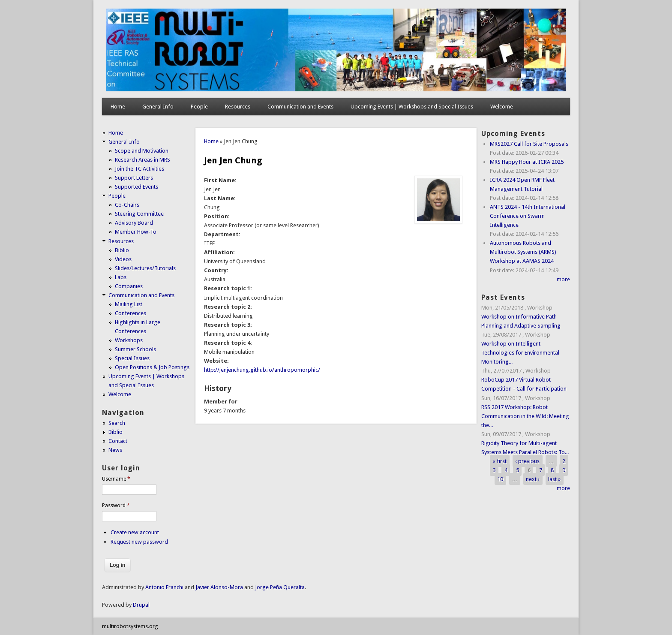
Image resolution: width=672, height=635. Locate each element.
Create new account (135, 532)
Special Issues (132, 358)
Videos (123, 259)
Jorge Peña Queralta (280, 587)
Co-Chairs (127, 205)
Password (116, 506)
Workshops (129, 340)
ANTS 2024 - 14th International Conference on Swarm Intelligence (528, 216)
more (563, 279)
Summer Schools (135, 349)
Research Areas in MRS (142, 160)
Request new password (139, 542)
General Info (158, 107)
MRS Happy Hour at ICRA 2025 (527, 162)
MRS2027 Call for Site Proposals (529, 144)
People (199, 107)
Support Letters (134, 178)
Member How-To (136, 232)
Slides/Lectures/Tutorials (145, 268)
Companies (129, 286)
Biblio (122, 250)
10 (500, 479)
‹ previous (527, 461)
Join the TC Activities (139, 169)
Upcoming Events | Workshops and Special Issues (412, 107)
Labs (121, 277)
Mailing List (129, 304)
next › (533, 479)
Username (116, 479)
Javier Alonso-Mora (219, 587)
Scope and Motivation (142, 151)
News (115, 450)
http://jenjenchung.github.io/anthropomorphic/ (262, 370)
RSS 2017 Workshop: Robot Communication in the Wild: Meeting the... (525, 416)
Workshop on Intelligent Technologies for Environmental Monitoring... (520, 353)
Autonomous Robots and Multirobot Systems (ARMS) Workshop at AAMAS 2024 (523, 252)
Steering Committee (139, 214)
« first (499, 461)
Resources (238, 107)
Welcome (502, 107)
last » (554, 479)
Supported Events (136, 187)
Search (117, 423)
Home (118, 107)
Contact (118, 441)
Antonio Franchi (164, 587)
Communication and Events (300, 107)
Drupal (141, 605)
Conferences (130, 313)
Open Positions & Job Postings (152, 367)
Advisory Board (134, 223)
